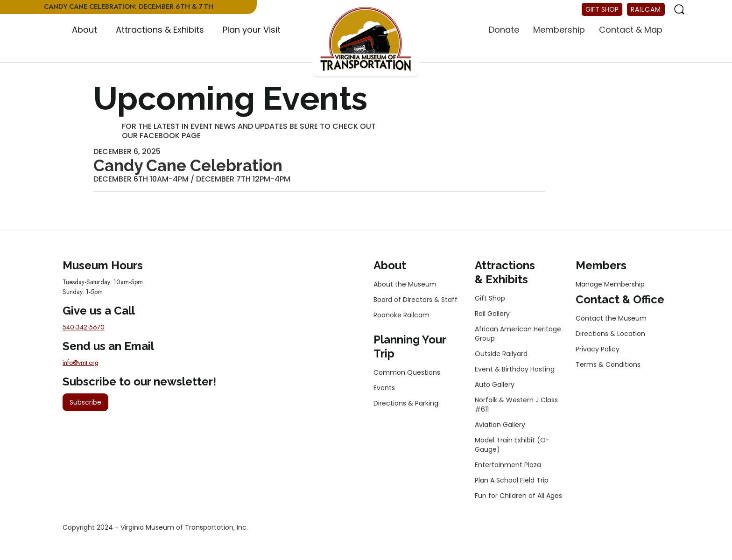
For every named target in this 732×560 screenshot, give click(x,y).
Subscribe (85, 402)
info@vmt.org (81, 363)
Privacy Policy (598, 349)
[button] (84, 30)
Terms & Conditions (608, 364)
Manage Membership (610, 284)
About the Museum (405, 284)
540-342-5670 (84, 327)
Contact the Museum (611, 318)
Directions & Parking (406, 403)
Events (384, 388)
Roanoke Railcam (401, 315)
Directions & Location (610, 334)
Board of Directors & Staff (415, 300)
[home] (366, 40)
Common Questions (407, 372)
